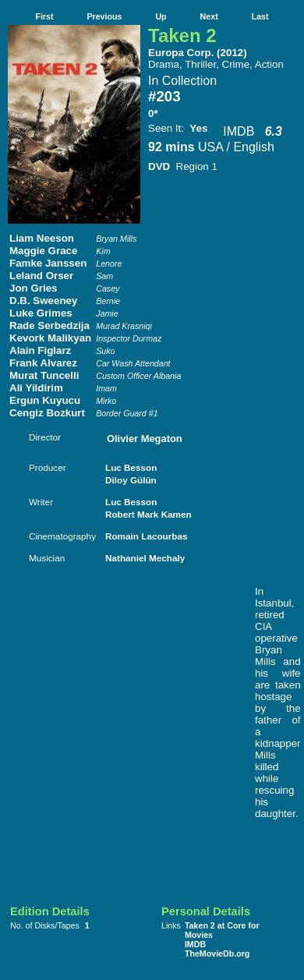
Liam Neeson (42, 238)
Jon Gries (33, 288)
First (44, 16)
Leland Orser (41, 276)
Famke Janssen (48, 263)
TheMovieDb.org (217, 953)
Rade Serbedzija (49, 325)
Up (161, 16)
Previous (104, 16)
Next (209, 16)
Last (260, 16)
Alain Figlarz (40, 350)
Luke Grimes (41, 313)
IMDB (239, 131)
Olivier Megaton (145, 439)
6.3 (274, 131)
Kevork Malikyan (50, 338)
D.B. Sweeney (43, 301)
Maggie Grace (43, 251)
